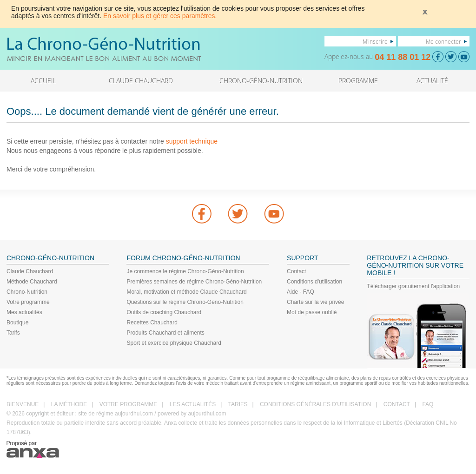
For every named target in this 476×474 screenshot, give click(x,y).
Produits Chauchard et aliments (165, 333)
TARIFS (238, 404)
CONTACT (397, 404)
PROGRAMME (358, 81)
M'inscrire (375, 41)
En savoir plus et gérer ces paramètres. (160, 16)
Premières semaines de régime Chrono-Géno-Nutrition (194, 282)
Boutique (17, 323)
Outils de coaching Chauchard (164, 312)
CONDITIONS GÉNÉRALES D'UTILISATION (315, 404)
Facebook (202, 214)
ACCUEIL (43, 81)
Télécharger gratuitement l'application (413, 286)
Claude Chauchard (30, 271)
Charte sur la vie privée (315, 302)
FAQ (428, 404)
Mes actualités (24, 312)
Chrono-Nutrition (27, 292)
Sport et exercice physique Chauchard (174, 343)
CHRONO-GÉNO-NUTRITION (261, 81)
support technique (192, 141)
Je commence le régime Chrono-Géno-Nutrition (185, 271)
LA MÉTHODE (69, 404)
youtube (274, 214)
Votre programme (28, 302)
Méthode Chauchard (32, 282)
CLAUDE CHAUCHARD (141, 81)
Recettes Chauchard (152, 323)
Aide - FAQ (301, 292)
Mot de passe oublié (312, 312)
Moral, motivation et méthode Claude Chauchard (186, 292)
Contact (296, 271)
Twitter (238, 214)
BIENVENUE (23, 404)
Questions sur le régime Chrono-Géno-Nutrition (185, 302)
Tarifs (13, 333)
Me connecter (443, 41)
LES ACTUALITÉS (193, 404)
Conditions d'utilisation (314, 282)
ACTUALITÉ (432, 81)
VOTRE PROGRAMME (129, 404)
